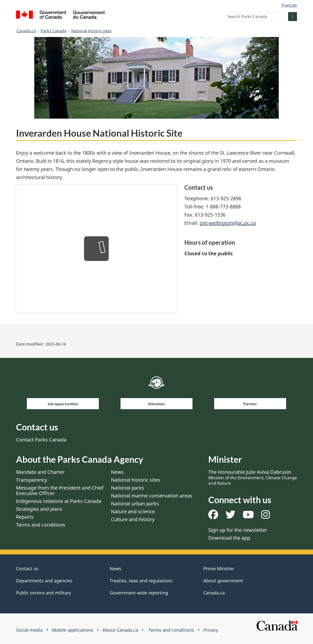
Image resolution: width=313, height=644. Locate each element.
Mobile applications (73, 630)
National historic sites (91, 31)
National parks (128, 488)
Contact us (27, 569)
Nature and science (133, 511)
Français (289, 5)
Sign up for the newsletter (238, 530)
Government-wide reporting (139, 593)
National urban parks (135, 504)
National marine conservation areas (152, 496)
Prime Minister (219, 569)
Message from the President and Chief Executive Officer (60, 490)
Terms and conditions (41, 525)
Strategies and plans (39, 509)
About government (223, 581)
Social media (29, 630)
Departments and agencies (44, 581)
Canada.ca (26, 31)
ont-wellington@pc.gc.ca (228, 223)
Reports (25, 517)
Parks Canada (53, 31)
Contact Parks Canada (41, 440)
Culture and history (133, 519)
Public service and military (43, 593)
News (117, 472)
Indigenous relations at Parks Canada (59, 501)
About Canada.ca (120, 630)
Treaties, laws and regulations (141, 581)
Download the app (229, 538)
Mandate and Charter (40, 472)
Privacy (211, 630)
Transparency (32, 480)
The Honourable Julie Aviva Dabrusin (253, 477)
